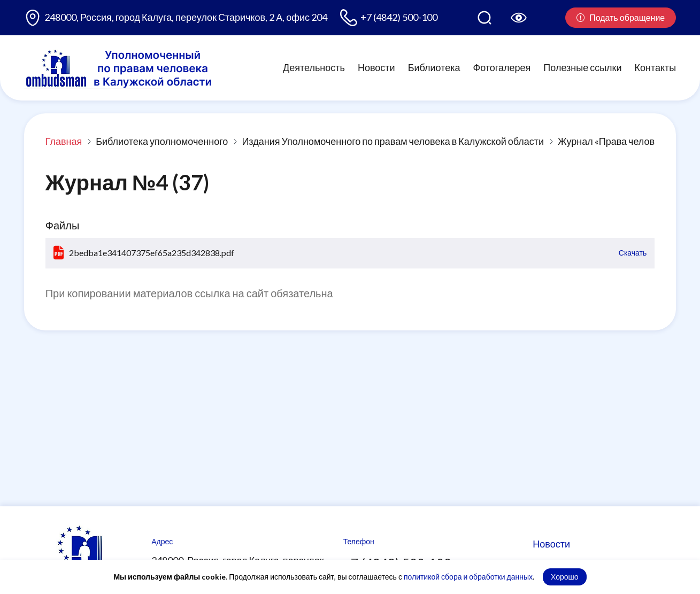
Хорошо (565, 577)
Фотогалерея (502, 67)
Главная (64, 141)
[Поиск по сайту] (484, 18)
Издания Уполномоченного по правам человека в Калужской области (393, 141)
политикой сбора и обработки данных (468, 577)
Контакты (656, 67)
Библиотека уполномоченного (162, 141)
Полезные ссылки (582, 67)
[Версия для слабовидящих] (519, 18)
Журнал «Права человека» (616, 141)
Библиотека (434, 67)
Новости (376, 67)
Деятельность (314, 67)
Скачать (633, 253)
